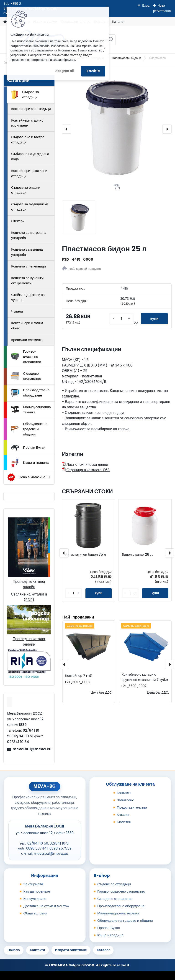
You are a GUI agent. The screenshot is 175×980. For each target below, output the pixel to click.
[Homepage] (5, 22)
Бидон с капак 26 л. (137, 555)
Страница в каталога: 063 (86, 470)
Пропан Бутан (28, 448)
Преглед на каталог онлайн (29, 584)
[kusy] (121, 319)
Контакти (124, 793)
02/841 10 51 (60, 843)
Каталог (118, 22)
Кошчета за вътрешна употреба (29, 235)
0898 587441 (37, 848)
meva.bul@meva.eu (32, 749)
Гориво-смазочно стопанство (26, 357)
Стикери (18, 221)
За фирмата (33, 884)
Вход (146, 5)
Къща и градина (30, 463)
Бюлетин (124, 822)
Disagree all (64, 71)
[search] (110, 41)
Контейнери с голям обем (27, 326)
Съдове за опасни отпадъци (26, 190)
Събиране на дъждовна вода (30, 156)
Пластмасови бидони (126, 58)
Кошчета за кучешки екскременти (27, 280)
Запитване (125, 800)
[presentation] (67, 129)
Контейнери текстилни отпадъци (29, 173)
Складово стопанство (26, 376)
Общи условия (35, 913)
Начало (14, 950)
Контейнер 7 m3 (78, 676)
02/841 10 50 (38, 843)
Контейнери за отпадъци (31, 109)
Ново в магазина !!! (28, 477)
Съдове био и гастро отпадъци (28, 140)
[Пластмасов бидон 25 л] (117, 129)
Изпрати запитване (71, 950)
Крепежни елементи (27, 340)
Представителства (132, 807)
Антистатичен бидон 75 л (86, 555)
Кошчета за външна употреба (27, 252)
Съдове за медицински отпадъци (30, 207)
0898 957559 (60, 848)
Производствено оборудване (30, 393)
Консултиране (35, 899)
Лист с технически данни (85, 465)
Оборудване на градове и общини (29, 429)
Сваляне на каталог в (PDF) (29, 597)
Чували (17, 311)
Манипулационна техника (31, 410)
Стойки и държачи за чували (28, 297)
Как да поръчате (37, 891)
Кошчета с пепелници (28, 266)
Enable (93, 71)
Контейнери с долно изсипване (27, 123)
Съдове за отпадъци (25, 94)
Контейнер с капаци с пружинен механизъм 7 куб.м (145, 677)
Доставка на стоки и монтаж (46, 906)
